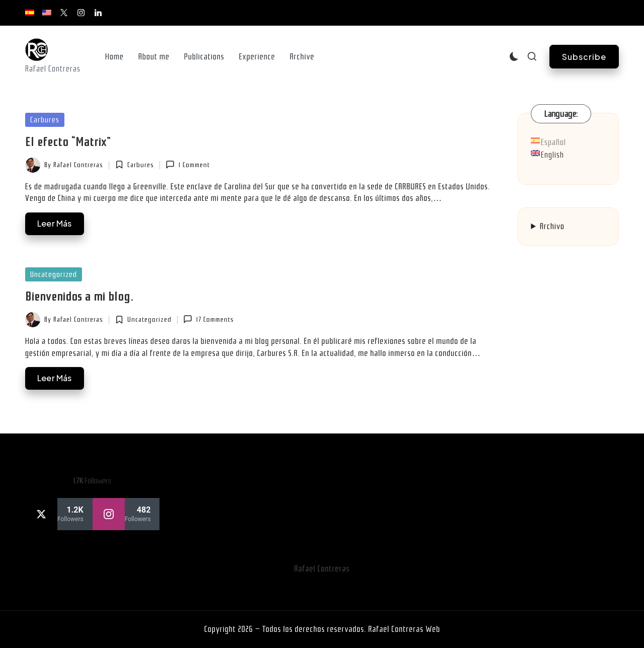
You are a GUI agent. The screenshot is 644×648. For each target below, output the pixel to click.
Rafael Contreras (322, 569)
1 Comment (187, 165)
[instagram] (126, 514)
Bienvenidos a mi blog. (79, 297)
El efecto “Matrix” (68, 142)
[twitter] (59, 514)
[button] (584, 57)
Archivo (552, 226)
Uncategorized (54, 274)
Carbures (45, 120)
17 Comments (208, 319)
